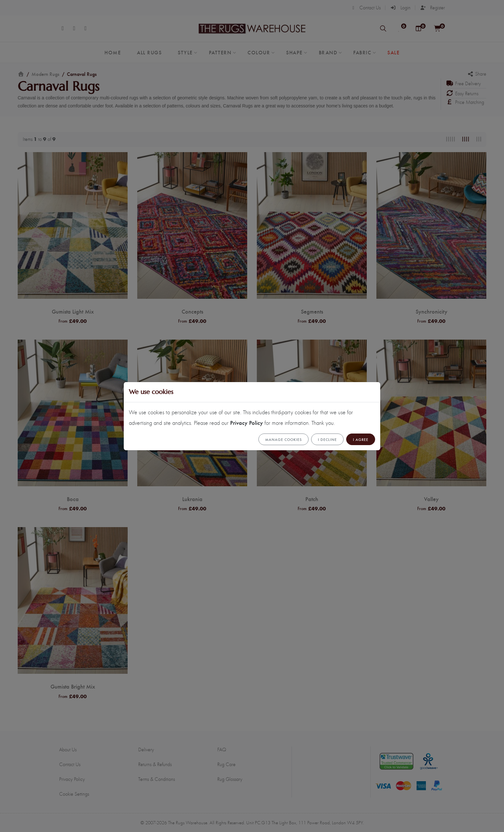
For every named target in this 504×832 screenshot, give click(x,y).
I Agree (361, 439)
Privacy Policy (247, 422)
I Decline (327, 439)
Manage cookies (283, 439)
